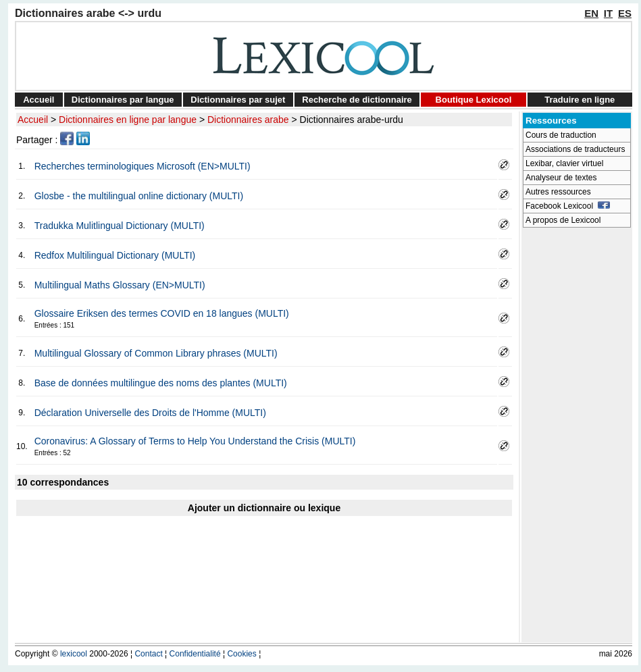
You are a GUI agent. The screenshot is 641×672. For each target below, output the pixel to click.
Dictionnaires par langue (123, 100)
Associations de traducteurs (575, 149)
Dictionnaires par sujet (238, 100)
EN (591, 13)
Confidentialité (195, 654)
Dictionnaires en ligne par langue (128, 120)
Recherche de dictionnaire (357, 100)
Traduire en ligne (580, 100)
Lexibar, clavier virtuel (564, 163)
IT (608, 13)
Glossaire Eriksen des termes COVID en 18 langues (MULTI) (162, 313)
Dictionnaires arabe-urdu (352, 120)
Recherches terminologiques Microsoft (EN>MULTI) (143, 166)
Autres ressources (558, 192)
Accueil (39, 100)
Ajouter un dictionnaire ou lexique (264, 508)
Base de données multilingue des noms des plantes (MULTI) (161, 383)
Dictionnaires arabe (248, 120)
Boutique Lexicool (474, 100)
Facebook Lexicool (568, 206)
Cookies (241, 654)
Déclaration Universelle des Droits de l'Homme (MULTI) (150, 413)
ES (625, 13)
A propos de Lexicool (563, 220)
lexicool (74, 654)
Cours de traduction (561, 135)
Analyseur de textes (561, 178)
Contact (148, 654)
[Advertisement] (577, 436)
